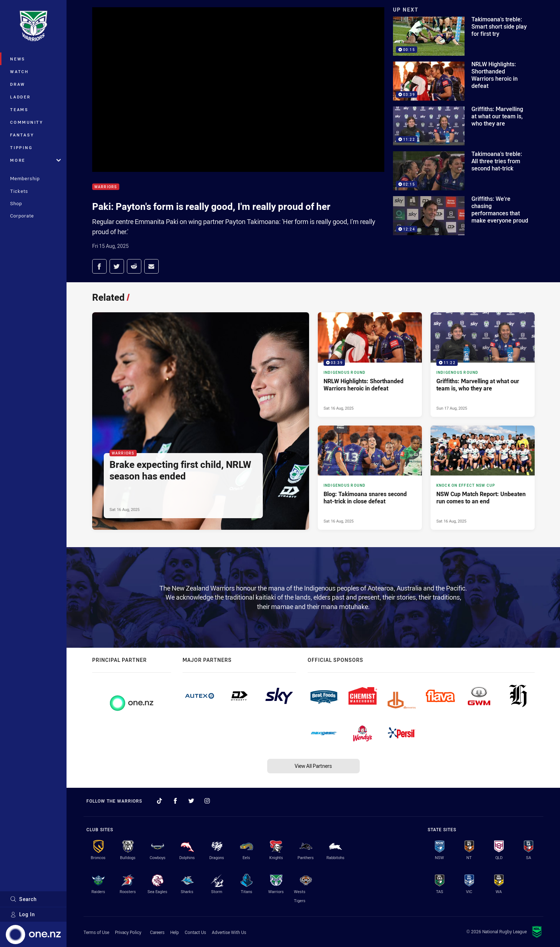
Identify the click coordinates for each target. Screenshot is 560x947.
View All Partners (313, 766)
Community (27, 122)
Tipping (21, 147)
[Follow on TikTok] (159, 801)
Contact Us (195, 932)
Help (175, 932)
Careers (157, 932)
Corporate (22, 216)
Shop (16, 203)
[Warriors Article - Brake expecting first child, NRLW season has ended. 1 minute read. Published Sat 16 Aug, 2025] (201, 421)
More (35, 160)
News (18, 59)
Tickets (19, 191)
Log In (23, 914)
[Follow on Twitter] (191, 801)
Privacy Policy (128, 932)
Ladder (20, 97)
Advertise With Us (229, 932)
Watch (20, 71)
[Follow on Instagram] (207, 801)
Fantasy (22, 135)
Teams (19, 109)
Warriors (106, 187)
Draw (18, 84)
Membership (25, 178)
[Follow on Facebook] (175, 801)
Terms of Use (96, 932)
